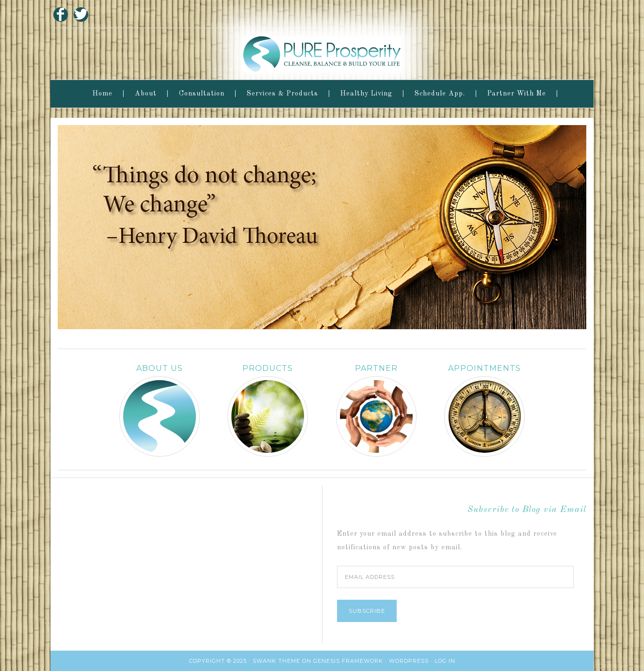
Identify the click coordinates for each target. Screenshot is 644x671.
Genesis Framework (348, 661)
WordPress (409, 661)
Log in (445, 661)
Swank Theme (276, 661)
